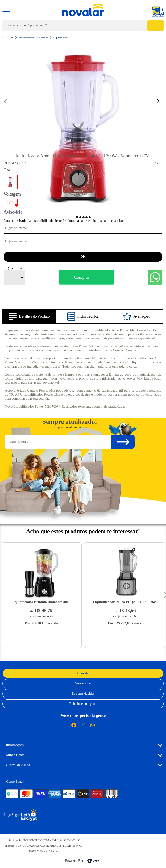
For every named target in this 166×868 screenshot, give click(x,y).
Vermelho (11, 182)
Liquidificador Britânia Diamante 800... (41, 602)
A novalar (83, 673)
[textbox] (83, 26)
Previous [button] (8, 101)
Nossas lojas (83, 683)
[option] (83, 128)
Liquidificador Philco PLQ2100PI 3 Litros (124, 602)
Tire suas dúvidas (83, 694)
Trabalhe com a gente (83, 704)
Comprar (82, 277)
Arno (158, 163)
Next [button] (159, 101)
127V (11, 203)
